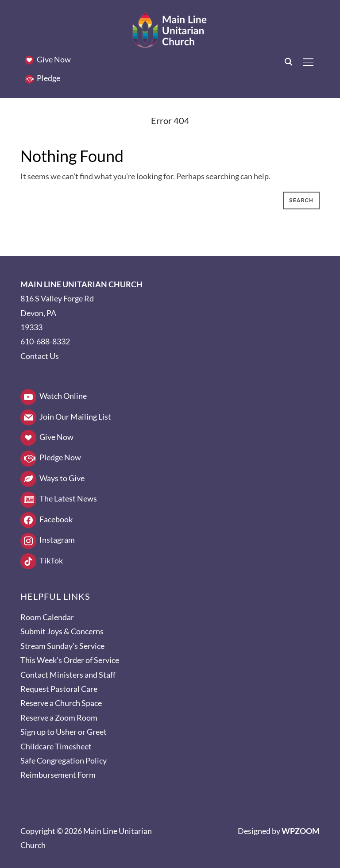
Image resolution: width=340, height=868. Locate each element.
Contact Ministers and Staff (68, 675)
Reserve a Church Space (61, 703)
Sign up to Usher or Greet (64, 732)
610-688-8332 (45, 341)
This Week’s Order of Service (70, 660)
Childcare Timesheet (56, 746)
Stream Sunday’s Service (62, 646)
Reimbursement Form (58, 775)
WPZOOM (301, 831)
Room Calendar (47, 617)
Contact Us (40, 356)
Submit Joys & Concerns (62, 631)
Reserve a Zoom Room (59, 718)
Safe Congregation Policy (64, 760)
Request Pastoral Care (59, 689)
